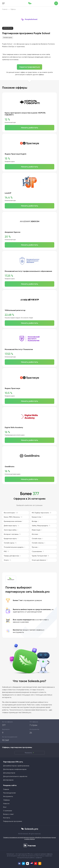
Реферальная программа (13, 821)
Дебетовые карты (11, 526)
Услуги (7, 560)
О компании (8, 811)
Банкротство (37, 517)
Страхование (38, 552)
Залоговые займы (11, 530)
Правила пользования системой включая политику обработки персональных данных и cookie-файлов (30, 838)
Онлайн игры (37, 539)
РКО (6, 552)
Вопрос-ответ (8, 814)
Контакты (7, 818)
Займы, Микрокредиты (41, 526)
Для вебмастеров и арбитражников (16, 766)
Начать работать (30, 128)
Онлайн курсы (8, 38)
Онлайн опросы (38, 543)
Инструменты (8, 797)
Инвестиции (37, 530)
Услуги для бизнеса (40, 560)
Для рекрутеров (9, 773)
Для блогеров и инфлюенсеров (15, 769)
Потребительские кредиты (14, 547)
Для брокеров (8, 780)
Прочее (35, 547)
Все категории (11, 513)
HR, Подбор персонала (41, 513)
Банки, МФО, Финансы (13, 517)
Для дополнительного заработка (15, 776)
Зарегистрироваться (29, 67)
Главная (5, 9)
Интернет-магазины (12, 534)
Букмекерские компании (13, 521)
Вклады (35, 521)
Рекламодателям (9, 793)
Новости (6, 804)
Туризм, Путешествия (40, 556)
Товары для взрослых (12, 556)
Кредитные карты (11, 539)
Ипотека (36, 534)
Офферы (13, 9)
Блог (5, 807)
